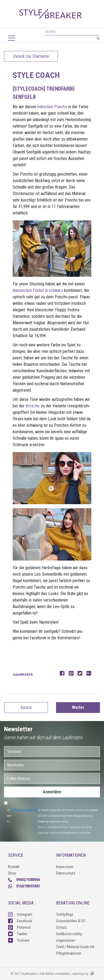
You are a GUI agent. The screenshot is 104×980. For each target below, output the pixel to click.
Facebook (20, 921)
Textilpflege (65, 914)
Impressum (65, 867)
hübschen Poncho (52, 107)
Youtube (19, 940)
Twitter (18, 934)
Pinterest (19, 927)
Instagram (20, 914)
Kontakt (14, 867)
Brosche (33, 406)
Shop (12, 873)
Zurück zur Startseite (31, 56)
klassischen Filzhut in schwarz (38, 290)
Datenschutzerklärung (25, 810)
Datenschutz (66, 873)
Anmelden (52, 792)
